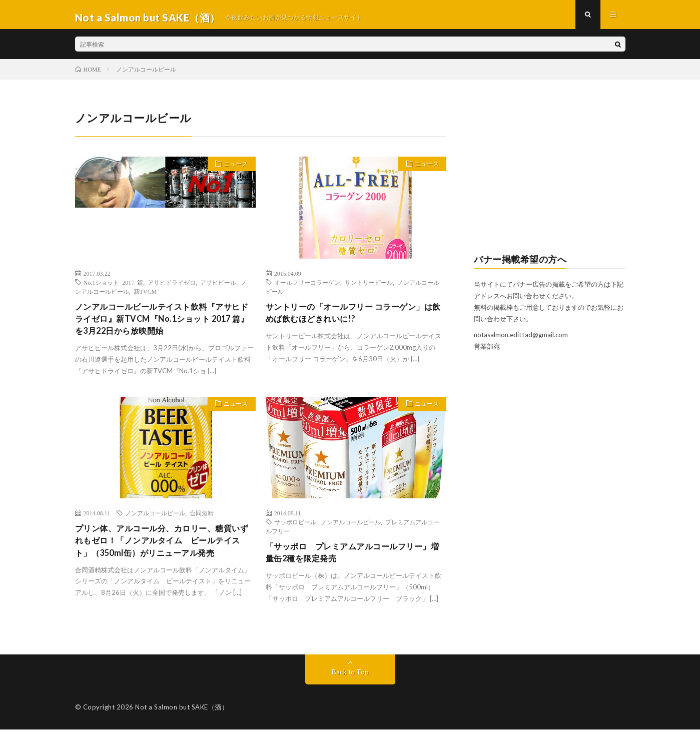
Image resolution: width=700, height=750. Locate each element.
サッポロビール (295, 531)
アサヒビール (218, 288)
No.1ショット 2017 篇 (114, 288)
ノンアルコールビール (155, 522)
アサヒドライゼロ (172, 288)
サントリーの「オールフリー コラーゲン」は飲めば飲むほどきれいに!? (355, 319)
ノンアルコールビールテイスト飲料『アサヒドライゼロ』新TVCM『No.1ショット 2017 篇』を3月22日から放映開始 (163, 326)
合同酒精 (202, 522)
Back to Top (350, 692)
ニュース (233, 171)
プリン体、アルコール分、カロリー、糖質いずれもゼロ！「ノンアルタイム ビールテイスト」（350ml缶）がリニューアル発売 (163, 559)
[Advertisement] (550, 178)
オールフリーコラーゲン (307, 288)
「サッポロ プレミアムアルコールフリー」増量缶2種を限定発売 (349, 563)
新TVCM (145, 297)
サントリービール (369, 288)
